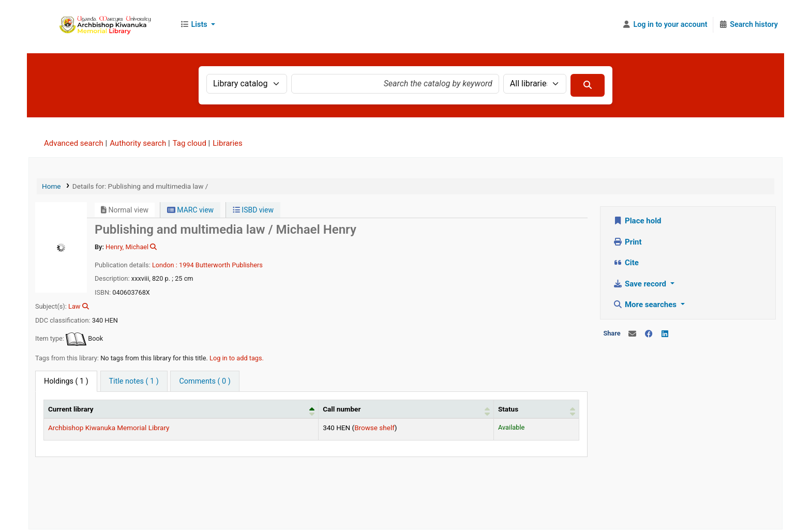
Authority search (138, 143)
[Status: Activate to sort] (536, 409)
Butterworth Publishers (229, 265)
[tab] (134, 381)
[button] (198, 25)
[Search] (588, 85)
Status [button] (508, 409)
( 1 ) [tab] (66, 381)
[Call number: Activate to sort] (406, 409)
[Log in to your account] (665, 25)
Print (628, 242)
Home (51, 186)
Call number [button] (342, 409)
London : (165, 265)
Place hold (637, 221)
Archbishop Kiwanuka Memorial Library (109, 428)
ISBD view (253, 210)
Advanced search (74, 143)
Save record (641, 284)
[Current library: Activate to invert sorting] (181, 409)
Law (74, 306)
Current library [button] (71, 409)
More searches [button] (646, 305)
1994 (186, 265)
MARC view (190, 210)
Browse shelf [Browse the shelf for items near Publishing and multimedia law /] (374, 428)
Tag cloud (190, 143)
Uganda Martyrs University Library (101, 25)
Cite (626, 263)
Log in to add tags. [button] (237, 358)
